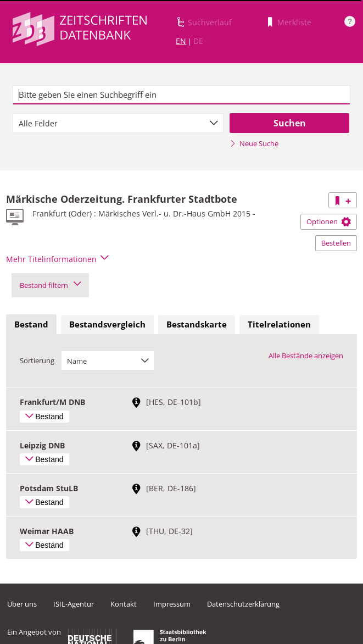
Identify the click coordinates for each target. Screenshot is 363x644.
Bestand (31, 324)
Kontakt (124, 604)
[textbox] (181, 95)
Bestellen (336, 243)
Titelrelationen (279, 324)
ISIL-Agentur (74, 604)
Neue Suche (254, 143)
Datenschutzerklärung (243, 604)
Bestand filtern (50, 285)
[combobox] (118, 123)
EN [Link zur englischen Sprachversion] (181, 41)
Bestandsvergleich (107, 324)
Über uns (22, 604)
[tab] (31, 325)
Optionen (329, 221)
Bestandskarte (197, 324)
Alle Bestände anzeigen (306, 356)
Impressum (172, 604)
